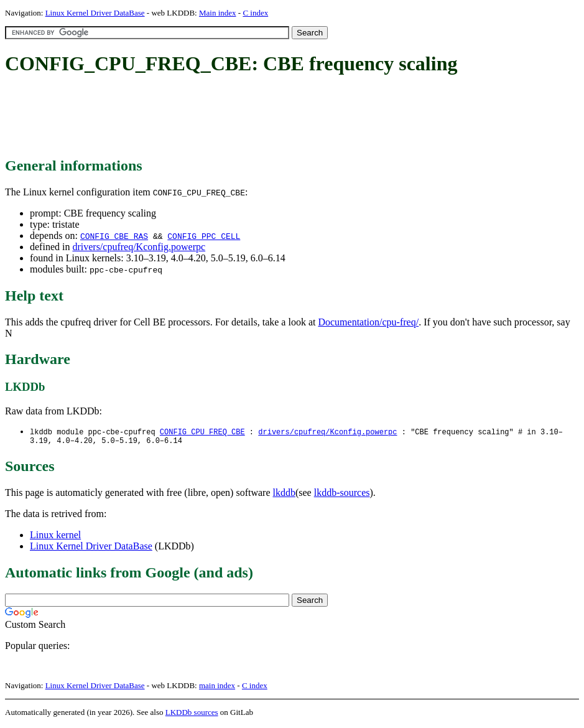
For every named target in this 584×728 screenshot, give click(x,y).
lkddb (284, 495)
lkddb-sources (342, 495)
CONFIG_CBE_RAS (114, 236)
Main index (218, 13)
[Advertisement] (231, 117)
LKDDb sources (192, 715)
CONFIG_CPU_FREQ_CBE (202, 432)
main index (217, 688)
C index (255, 13)
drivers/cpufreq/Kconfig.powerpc (139, 247)
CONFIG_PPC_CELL (204, 236)
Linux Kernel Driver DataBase (95, 13)
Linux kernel (55, 537)
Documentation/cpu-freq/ (368, 322)
